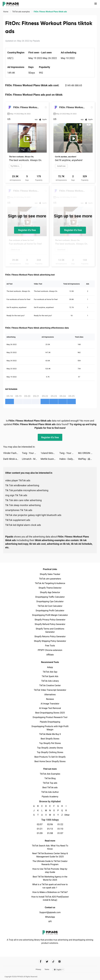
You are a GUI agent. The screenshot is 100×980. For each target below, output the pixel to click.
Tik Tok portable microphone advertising (27, 490)
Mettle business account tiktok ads (50, 459)
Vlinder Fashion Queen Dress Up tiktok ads (13, 453)
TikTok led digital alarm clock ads (23, 525)
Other (66, 815)
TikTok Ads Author (50, 792)
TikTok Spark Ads (50, 676)
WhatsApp (50, 917)
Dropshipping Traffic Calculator (50, 597)
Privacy (38, 969)
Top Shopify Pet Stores (50, 743)
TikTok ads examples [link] (21, 12)
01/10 (60, 829)
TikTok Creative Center (50, 685)
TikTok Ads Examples (50, 774)
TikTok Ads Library (50, 681)
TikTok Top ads (50, 783)
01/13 (50, 829)
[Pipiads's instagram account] (60, 961)
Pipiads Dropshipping (50, 722)
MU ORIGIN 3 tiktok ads (87, 453)
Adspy (50, 667)
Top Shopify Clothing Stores (50, 752)
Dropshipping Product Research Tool (50, 717)
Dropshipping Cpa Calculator (50, 601)
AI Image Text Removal (50, 708)
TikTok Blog (50, 778)
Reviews (50, 699)
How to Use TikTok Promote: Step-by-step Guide (50, 871)
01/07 (60, 833)
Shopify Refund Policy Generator (50, 624)
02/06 (50, 824)
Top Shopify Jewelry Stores (50, 748)
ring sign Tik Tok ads (16, 495)
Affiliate (50, 655)
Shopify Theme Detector (50, 588)
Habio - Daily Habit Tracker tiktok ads (69, 459)
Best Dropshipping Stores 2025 (50, 713)
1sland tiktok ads (50, 453)
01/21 (40, 829)
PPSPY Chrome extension (50, 650)
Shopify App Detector (50, 592)
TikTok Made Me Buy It (50, 734)
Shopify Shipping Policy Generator (50, 641)
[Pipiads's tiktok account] (53, 961)
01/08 (50, 833)
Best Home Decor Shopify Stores (50, 761)
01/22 (60, 824)
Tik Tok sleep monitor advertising (23, 505)
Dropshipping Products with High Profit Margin (50, 728)
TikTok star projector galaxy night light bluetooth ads (33, 515)
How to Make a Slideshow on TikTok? (50, 892)
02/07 (40, 824)
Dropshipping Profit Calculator (50, 611)
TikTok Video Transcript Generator (50, 690)
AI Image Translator (50, 704)
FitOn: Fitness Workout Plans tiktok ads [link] (50, 12)
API (50, 921)
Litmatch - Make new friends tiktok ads (31, 459)
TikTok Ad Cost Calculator (50, 606)
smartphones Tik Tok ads (19, 510)
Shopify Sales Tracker (50, 574)
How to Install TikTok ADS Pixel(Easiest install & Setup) (50, 898)
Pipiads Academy (50, 797)
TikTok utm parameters (50, 579)
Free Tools (50, 646)
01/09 (40, 833)
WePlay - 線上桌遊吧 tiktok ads (87, 459)
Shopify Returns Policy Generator (50, 637)
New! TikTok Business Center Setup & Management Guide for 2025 (50, 855)
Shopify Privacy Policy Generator (50, 620)
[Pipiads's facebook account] (41, 961)
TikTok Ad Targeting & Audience (50, 583)
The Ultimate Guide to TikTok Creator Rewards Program (50, 863)
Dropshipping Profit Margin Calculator (50, 615)
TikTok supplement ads (18, 520)
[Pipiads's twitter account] (47, 961)
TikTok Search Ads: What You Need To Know (50, 847)
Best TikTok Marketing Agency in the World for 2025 (50, 878)
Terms (47, 969)
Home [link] (6, 12)
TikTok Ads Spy (50, 672)
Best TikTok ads (50, 787)
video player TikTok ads (18, 480)
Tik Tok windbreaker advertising (22, 485)
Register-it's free (27, 230)
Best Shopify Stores (50, 739)
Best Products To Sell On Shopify (50, 757)
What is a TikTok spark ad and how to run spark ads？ (50, 886)
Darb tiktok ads (11, 459)
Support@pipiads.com (50, 912)
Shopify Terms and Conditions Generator (50, 630)
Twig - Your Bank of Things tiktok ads (31, 453)
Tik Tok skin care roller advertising (23, 500)
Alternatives (50, 695)
